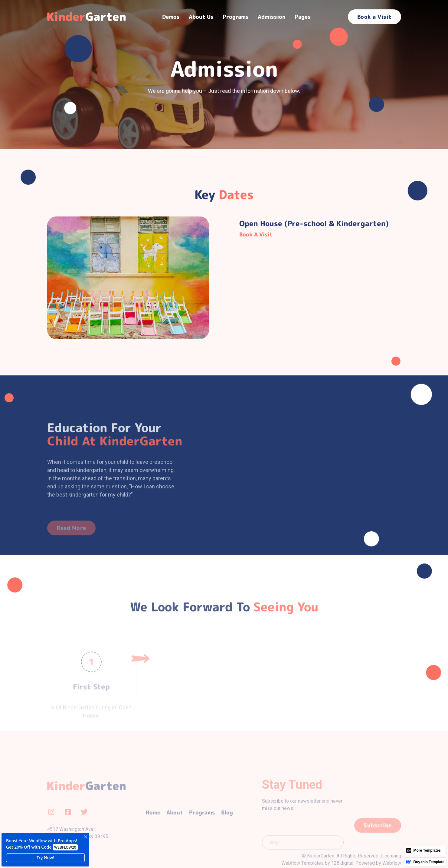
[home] (88, 17)
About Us (201, 17)
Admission (272, 17)
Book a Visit (374, 17)
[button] (171, 17)
